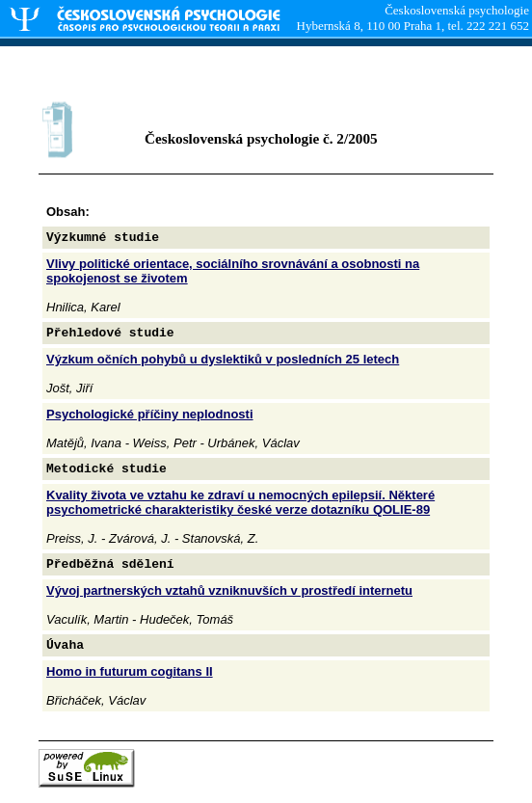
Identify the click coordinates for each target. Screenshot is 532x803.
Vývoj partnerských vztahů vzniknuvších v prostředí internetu (229, 590)
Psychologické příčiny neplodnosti (150, 414)
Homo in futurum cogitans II (130, 671)
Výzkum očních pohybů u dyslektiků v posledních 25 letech (223, 359)
